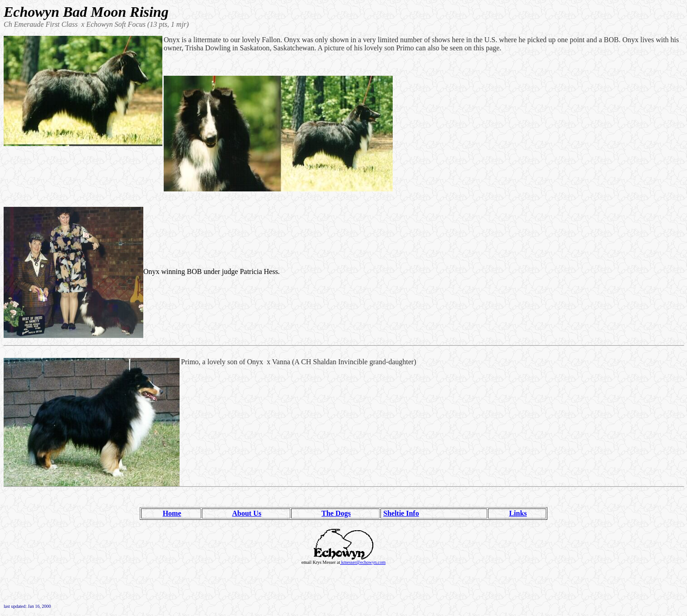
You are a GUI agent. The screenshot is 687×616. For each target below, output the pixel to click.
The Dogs (336, 513)
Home (172, 513)
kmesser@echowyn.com (363, 562)
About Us (247, 513)
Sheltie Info (401, 513)
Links (518, 513)
